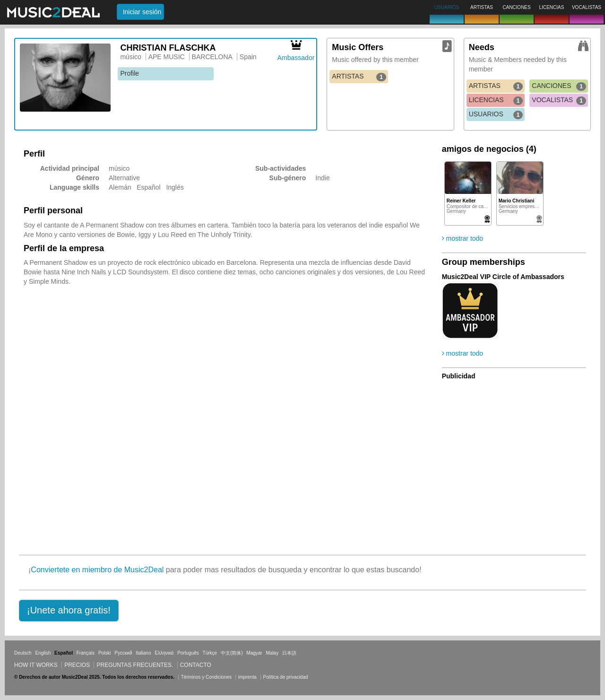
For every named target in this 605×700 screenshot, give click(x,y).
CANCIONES (559, 86)
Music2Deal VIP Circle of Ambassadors (503, 277)
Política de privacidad (286, 677)
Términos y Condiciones (206, 677)
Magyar (254, 653)
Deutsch (23, 653)
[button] (69, 611)
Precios (77, 665)
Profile (130, 73)
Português (188, 653)
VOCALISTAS (559, 100)
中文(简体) (232, 653)
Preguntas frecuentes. (135, 665)
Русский (123, 653)
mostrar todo (462, 238)
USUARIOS (496, 114)
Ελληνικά (164, 653)
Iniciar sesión (142, 12)
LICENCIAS (496, 100)
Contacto (196, 665)
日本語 (289, 653)
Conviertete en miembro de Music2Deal (97, 570)
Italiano (143, 653)
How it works (36, 665)
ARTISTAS (359, 77)
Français (86, 653)
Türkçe (210, 653)
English (43, 653)
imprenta (247, 677)
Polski (105, 653)
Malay (272, 653)
